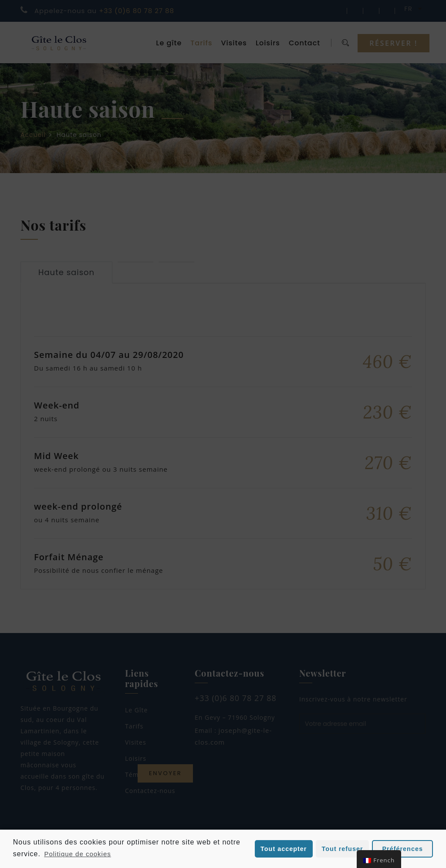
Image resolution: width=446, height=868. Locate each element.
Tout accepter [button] (284, 849)
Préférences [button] (403, 849)
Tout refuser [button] (343, 849)
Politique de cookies (77, 854)
